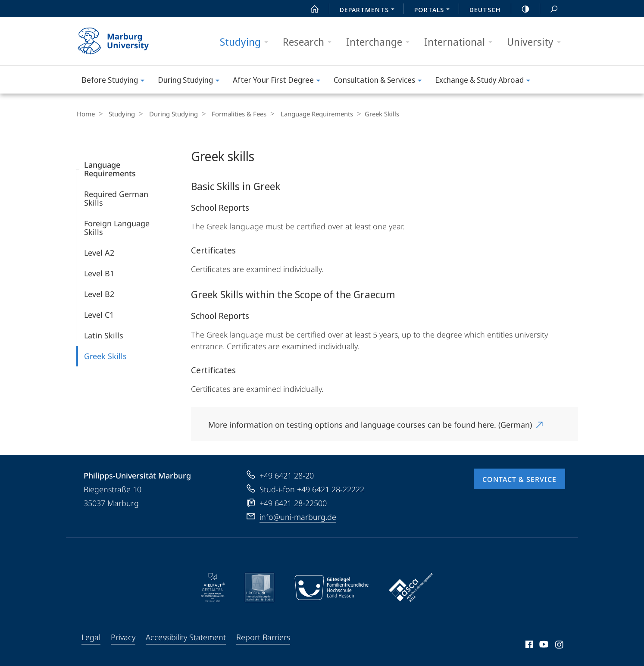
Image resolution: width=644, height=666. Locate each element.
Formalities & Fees (230, 114)
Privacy (123, 637)
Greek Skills (105, 356)
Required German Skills (116, 198)
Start (310, 9)
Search (549, 9)
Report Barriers (263, 637)
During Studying (191, 81)
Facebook (528, 645)
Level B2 (99, 294)
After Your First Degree (279, 81)
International (461, 42)
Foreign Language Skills (117, 227)
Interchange (381, 42)
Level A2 (99, 252)
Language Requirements (305, 114)
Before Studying (116, 81)
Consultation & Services (380, 81)
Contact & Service (519, 479)
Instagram (560, 645)
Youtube (543, 645)
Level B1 (99, 273)
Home (85, 114)
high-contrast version (521, 9)
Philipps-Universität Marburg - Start (123, 41)
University (537, 42)
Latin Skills (104, 335)
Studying (247, 42)
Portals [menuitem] (434, 10)
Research (310, 42)
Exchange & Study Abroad (485, 81)
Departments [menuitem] (369, 10)
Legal (91, 637)
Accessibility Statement (186, 637)
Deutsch (485, 9)
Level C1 (99, 314)
